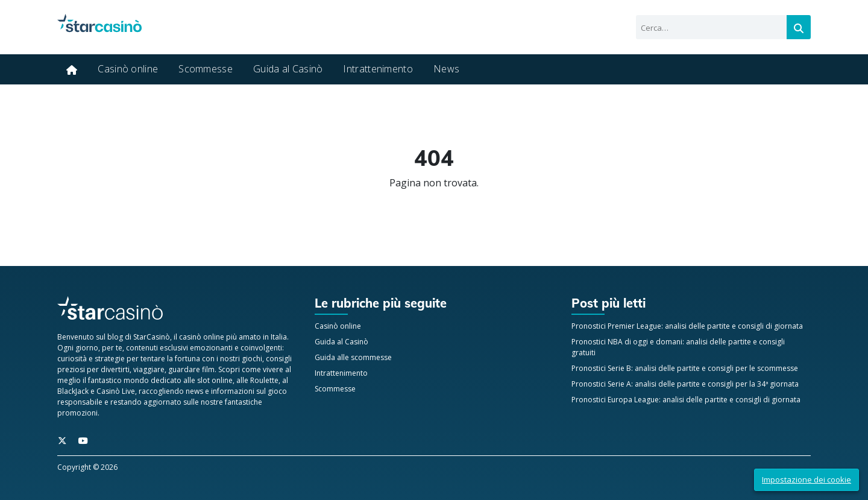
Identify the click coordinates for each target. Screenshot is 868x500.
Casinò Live (116, 391)
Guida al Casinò (288, 69)
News (446, 69)
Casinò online (128, 69)
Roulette (264, 380)
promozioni (77, 413)
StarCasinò (152, 337)
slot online (215, 380)
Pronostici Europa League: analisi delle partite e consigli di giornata (686, 400)
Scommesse (206, 69)
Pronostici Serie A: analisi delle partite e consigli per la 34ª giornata (685, 384)
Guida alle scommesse (353, 357)
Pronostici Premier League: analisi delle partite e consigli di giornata (687, 326)
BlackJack (73, 391)
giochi (252, 359)
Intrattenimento (378, 69)
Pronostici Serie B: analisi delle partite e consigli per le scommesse (685, 368)
